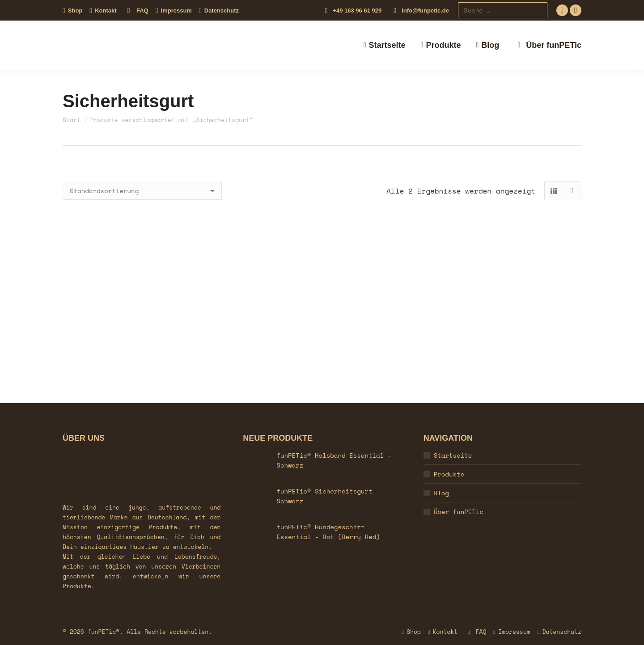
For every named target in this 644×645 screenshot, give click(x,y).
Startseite (453, 455)
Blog (441, 493)
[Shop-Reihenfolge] (142, 191)
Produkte (449, 474)
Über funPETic (459, 512)
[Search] (503, 10)
